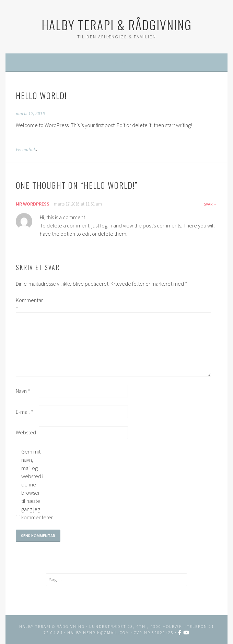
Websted (26, 432)
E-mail (25, 412)
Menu (121, 62)
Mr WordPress (33, 204)
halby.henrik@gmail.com (98, 633)
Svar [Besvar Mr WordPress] (208, 204)
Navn (23, 391)
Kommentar (27, 304)
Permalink (26, 150)
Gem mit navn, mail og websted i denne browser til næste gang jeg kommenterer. (32, 484)
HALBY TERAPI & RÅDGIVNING (117, 24)
